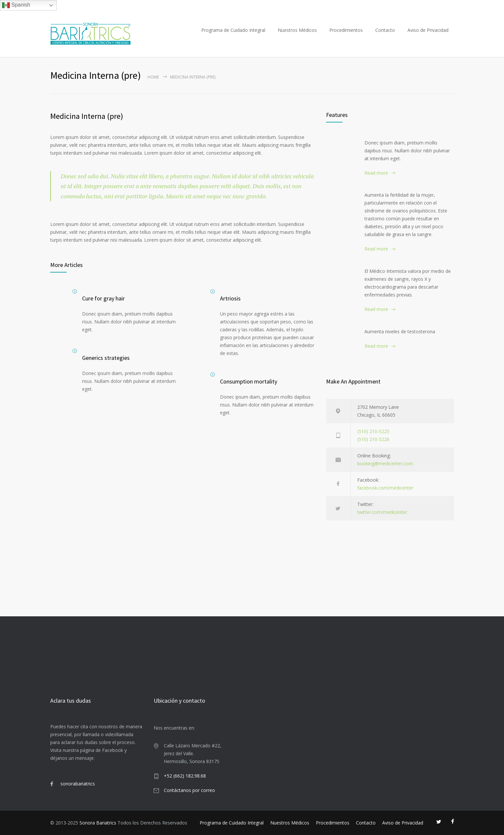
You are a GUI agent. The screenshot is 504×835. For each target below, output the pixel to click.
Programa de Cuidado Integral (233, 30)
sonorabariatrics (78, 784)
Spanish (16, 5)
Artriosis (230, 298)
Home (153, 77)
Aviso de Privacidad (428, 30)
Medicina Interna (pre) (87, 116)
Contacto (385, 30)
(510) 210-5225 (373, 431)
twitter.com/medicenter (382, 512)
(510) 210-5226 (373, 439)
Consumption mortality (249, 381)
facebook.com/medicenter (385, 488)
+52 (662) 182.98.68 (185, 776)
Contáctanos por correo (189, 790)
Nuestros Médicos (297, 30)
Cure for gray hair (103, 298)
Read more (376, 173)
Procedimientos (346, 30)
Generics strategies (106, 358)
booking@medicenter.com (385, 463)
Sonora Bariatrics (98, 823)
